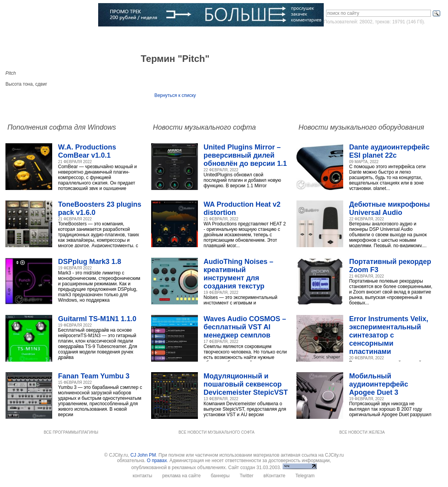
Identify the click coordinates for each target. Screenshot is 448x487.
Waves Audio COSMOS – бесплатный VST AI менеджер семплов (245, 327)
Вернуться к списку (175, 95)
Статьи (98, 37)
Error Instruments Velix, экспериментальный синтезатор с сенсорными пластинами (389, 335)
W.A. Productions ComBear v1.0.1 (87, 151)
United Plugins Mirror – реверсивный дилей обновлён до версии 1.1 (245, 155)
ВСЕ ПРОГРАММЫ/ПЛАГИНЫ (71, 432)
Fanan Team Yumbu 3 (94, 376)
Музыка (72, 37)
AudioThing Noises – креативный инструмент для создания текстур (239, 274)
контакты (142, 476)
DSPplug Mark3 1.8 (90, 262)
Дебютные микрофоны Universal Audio (389, 208)
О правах (157, 461)
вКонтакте (274, 476)
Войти (371, 37)
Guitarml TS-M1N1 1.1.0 (97, 319)
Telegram (305, 476)
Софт (49, 37)
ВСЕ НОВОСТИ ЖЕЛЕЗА (362, 432)
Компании (189, 37)
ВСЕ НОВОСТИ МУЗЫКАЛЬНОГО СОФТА (216, 432)
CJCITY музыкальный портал (51, 15)
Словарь (159, 37)
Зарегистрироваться (409, 37)
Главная (24, 37)
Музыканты (128, 37)
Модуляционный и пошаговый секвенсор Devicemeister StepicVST (246, 384)
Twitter (246, 476)
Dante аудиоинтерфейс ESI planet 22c (389, 151)
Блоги (216, 37)
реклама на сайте (181, 476)
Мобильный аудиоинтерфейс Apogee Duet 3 (378, 384)
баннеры (220, 476)
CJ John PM (143, 455)
